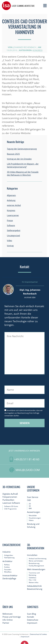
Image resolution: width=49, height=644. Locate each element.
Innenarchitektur (10, 576)
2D (30, 504)
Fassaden (8, 570)
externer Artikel (14, 205)
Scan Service (33, 497)
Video (9, 241)
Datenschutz (33, 620)
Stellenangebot (14, 230)
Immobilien (32, 555)
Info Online (8, 620)
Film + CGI (32, 580)
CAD (29, 500)
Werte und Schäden (36, 561)
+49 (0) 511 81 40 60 (27, 459)
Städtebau (32, 578)
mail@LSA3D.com (28, 470)
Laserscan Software (11, 503)
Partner (6, 623)
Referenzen (8, 614)
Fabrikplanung (9, 558)
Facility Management (36, 566)
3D (30, 506)
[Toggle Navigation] (45, 6)
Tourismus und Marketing (34, 574)
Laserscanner (13, 215)
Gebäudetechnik (34, 586)
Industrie (6, 552)
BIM (30, 508)
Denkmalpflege (9, 579)
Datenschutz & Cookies (38, 634)
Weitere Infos (34, 582)
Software (11, 225)
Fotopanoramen (10, 497)
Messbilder (33, 515)
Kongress (38, 50)
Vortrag (10, 246)
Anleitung (11, 200)
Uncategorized (13, 236)
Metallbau (8, 572)
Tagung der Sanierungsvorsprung (22, 149)
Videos (31, 520)
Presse (10, 220)
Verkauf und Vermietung (38, 559)
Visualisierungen (35, 518)
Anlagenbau (9, 555)
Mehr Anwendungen (36, 569)
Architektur (7, 561)
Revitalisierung (34, 563)
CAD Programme (10, 509)
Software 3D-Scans (11, 506)
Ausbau (7, 567)
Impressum (32, 623)
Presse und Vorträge (12, 617)
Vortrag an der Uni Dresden (19, 159)
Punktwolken (8, 500)
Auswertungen (34, 512)
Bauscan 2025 (13, 154)
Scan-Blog (31, 614)
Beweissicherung (35, 589)
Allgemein (11, 195)
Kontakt (31, 617)
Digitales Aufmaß (10, 494)
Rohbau (7, 565)
